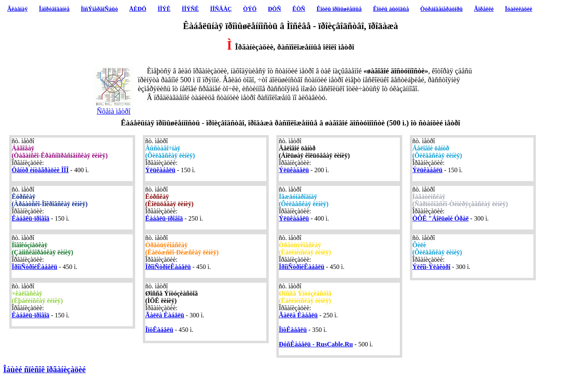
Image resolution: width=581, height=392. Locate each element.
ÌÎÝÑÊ (190, 9)
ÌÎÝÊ (164, 9)
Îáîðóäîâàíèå (54, 9)
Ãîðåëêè (484, 9)
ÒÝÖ (250, 9)
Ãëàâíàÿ (17, 9)
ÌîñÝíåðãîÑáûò (99, 9)
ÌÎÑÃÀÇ (221, 9)
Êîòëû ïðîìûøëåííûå (339, 9)
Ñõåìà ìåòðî (114, 108)
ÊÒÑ (299, 9)
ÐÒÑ (275, 9)
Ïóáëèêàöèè (519, 9)
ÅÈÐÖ (138, 9)
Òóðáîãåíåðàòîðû (442, 9)
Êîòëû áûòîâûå (391, 9)
